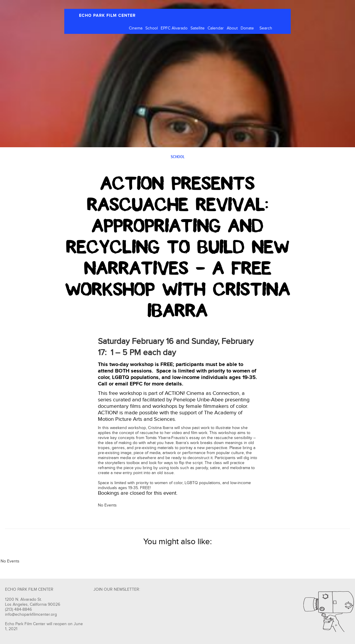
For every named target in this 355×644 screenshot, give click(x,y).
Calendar (216, 28)
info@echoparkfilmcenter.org (31, 615)
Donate (247, 28)
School (152, 28)
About (232, 28)
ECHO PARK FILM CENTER (107, 15)
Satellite (198, 28)
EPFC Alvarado (174, 28)
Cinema (136, 28)
